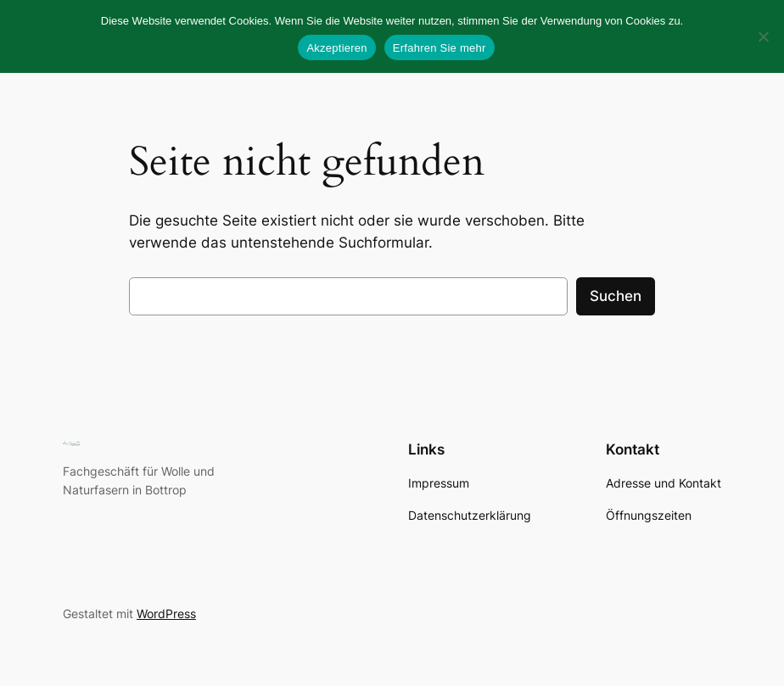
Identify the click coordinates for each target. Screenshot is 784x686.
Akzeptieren (336, 48)
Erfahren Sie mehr (440, 48)
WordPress (166, 613)
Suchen (616, 296)
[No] (763, 36)
